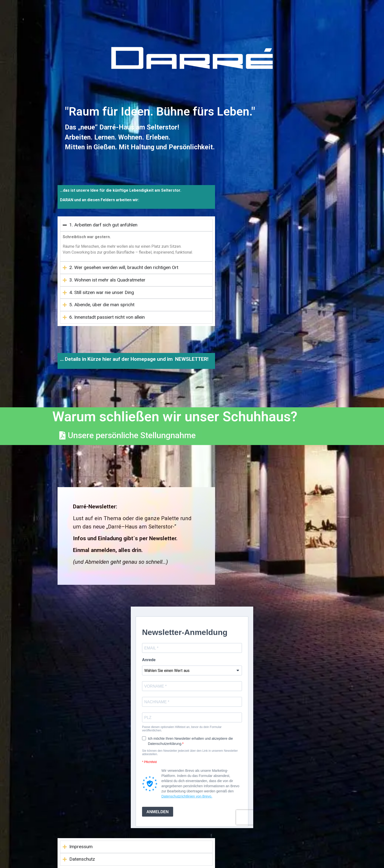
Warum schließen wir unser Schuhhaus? (175, 417)
